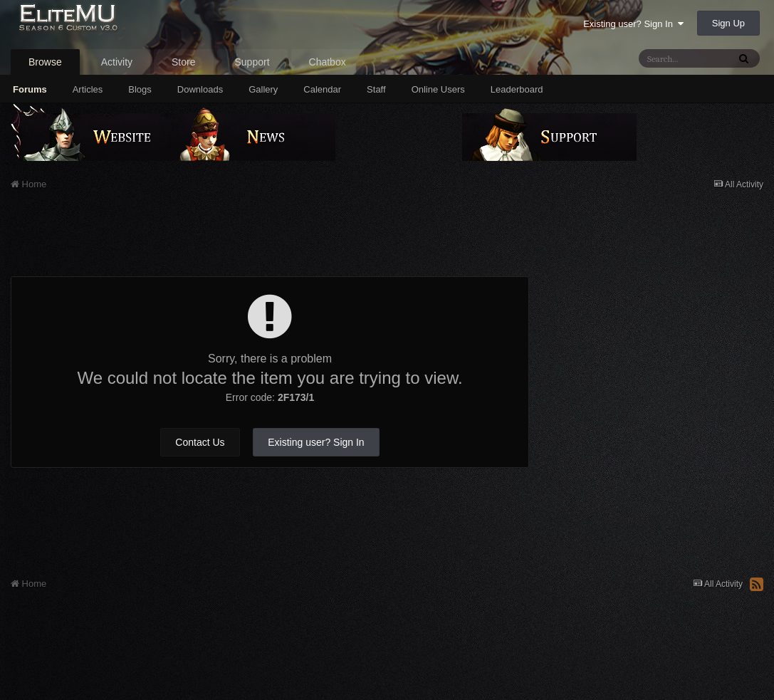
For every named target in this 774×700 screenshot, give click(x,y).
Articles (88, 89)
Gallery (263, 89)
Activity (117, 62)
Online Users (438, 89)
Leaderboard (517, 89)
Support (252, 62)
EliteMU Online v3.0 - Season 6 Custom (101, 27)
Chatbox (328, 62)
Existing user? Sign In (633, 24)
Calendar (322, 89)
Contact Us (200, 442)
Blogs (140, 89)
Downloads (200, 89)
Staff (376, 89)
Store (183, 62)
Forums (30, 89)
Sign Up (728, 23)
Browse (45, 62)
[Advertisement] (270, 241)
